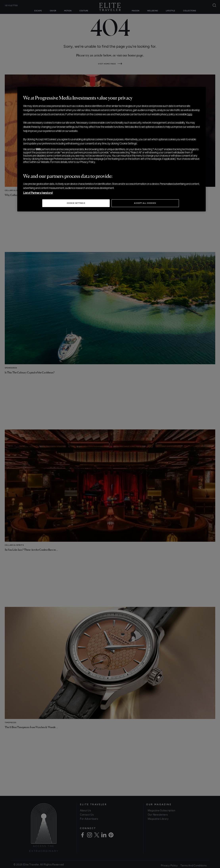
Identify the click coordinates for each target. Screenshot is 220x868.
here (190, 114)
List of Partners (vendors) (38, 193)
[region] (111, 149)
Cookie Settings (76, 203)
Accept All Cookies (145, 203)
